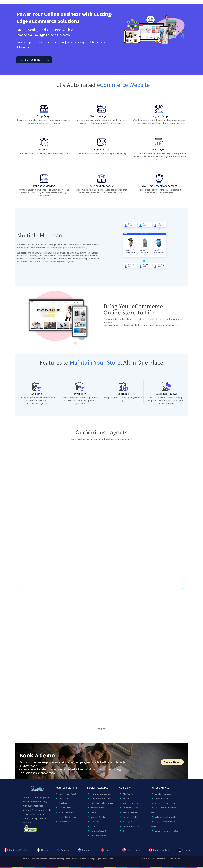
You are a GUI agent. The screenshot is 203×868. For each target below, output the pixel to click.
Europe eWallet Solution (101, 798)
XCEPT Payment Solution (165, 803)
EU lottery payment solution (167, 831)
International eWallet (67, 794)
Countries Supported (132, 808)
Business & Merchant (99, 808)
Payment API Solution (67, 817)
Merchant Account (98, 831)
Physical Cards (65, 808)
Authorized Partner (99, 836)
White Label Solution (67, 812)
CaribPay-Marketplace (164, 794)
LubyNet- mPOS (161, 798)
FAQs (93, 826)
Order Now (95, 822)
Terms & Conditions (131, 826)
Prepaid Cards (64, 798)
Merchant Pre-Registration (134, 803)
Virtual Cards (64, 803)
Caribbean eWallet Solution (102, 803)
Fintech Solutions (66, 822)
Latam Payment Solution (101, 794)
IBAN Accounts (97, 812)
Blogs (125, 831)
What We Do (128, 794)
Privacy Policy (129, 822)
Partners (126, 798)
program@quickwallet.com (52, 859)
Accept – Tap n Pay (98, 817)
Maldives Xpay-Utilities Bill (166, 817)
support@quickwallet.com (102, 859)
